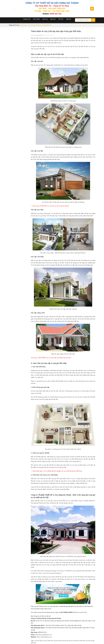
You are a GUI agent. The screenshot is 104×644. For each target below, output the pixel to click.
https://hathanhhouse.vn (44, 637)
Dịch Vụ (45, 19)
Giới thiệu (36, 19)
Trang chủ (27, 19)
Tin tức (61, 19)
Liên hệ (69, 19)
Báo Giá (53, 19)
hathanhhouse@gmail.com (44, 635)
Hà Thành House (50, 46)
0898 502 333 (56, 14)
